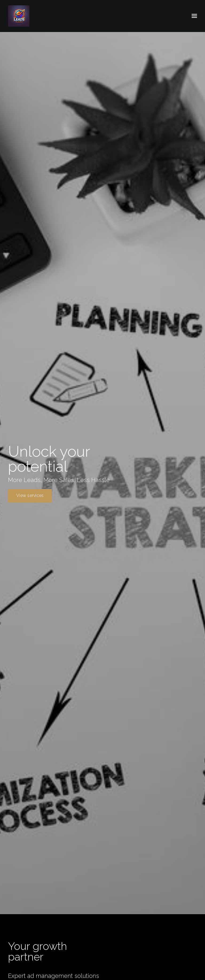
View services (30, 495)
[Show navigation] (193, 16)
